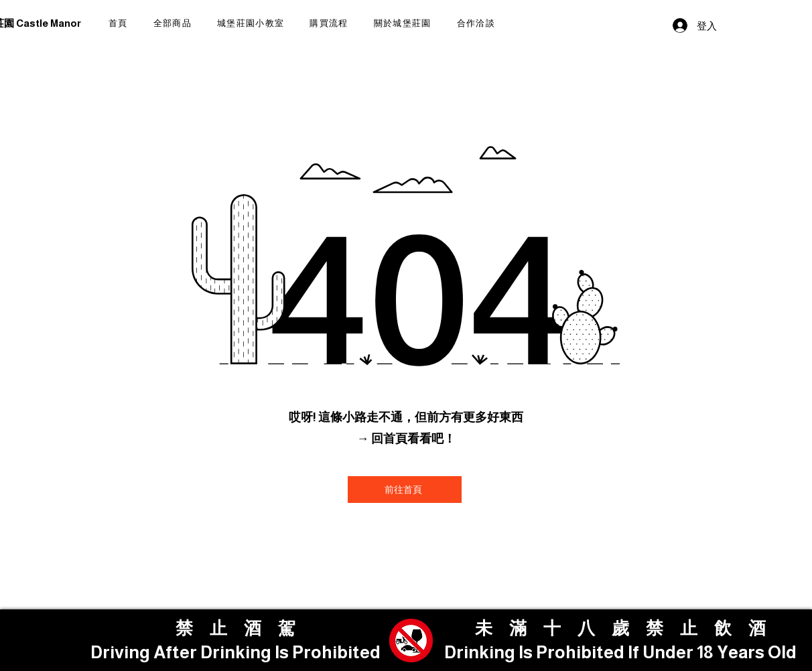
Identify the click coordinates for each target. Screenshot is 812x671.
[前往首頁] (405, 490)
